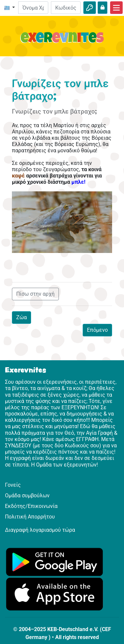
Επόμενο (97, 330)
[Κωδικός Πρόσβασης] (66, 8)
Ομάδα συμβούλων (27, 495)
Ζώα (21, 317)
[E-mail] (33, 8)
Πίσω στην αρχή (35, 294)
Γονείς (13, 485)
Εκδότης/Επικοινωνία (31, 506)
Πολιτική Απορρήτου (30, 517)
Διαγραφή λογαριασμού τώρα (40, 530)
